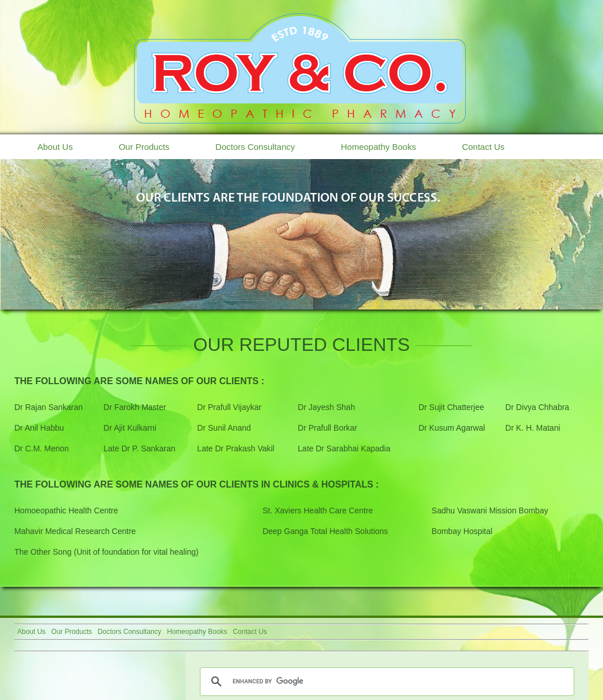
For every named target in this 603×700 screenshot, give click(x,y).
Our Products (144, 147)
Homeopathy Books (378, 147)
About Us (55, 147)
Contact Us (483, 147)
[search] (385, 682)
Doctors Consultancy (255, 147)
